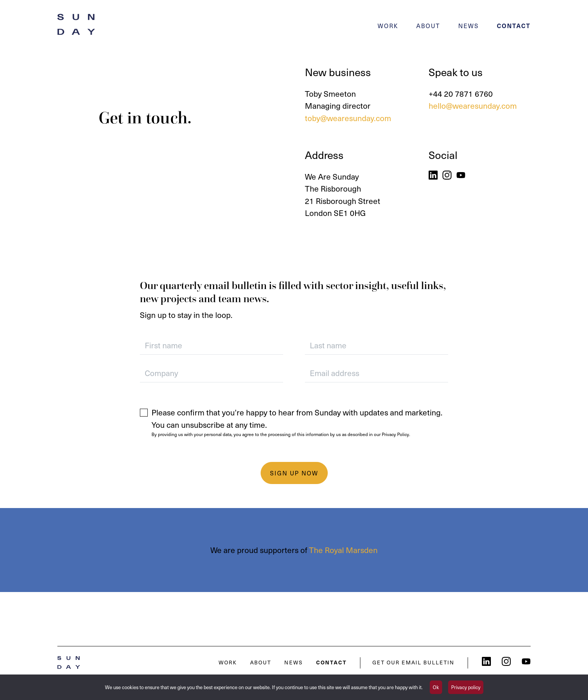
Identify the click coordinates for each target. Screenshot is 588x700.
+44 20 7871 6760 (461, 94)
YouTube (461, 175)
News (469, 25)
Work (388, 25)
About (428, 25)
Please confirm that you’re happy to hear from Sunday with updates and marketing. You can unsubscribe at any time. (297, 418)
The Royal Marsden (343, 550)
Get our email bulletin (413, 662)
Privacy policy (466, 687)
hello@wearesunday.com (473, 106)
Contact (514, 25)
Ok (436, 687)
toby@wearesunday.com (348, 118)
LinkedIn (433, 175)
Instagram (447, 175)
